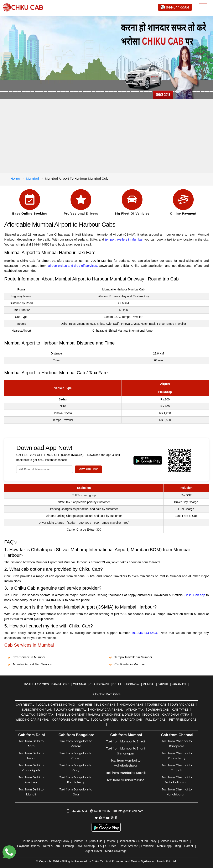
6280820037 (100, 811)
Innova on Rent (131, 705)
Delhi (117, 684)
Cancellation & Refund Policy (138, 841)
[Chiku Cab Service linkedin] (116, 818)
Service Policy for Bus (174, 841)
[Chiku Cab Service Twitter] (96, 818)
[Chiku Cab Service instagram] (104, 818)
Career (189, 846)
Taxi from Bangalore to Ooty (76, 768)
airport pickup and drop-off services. (73, 266)
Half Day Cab (131, 720)
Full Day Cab (156, 720)
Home (15, 178)
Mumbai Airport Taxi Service (32, 664)
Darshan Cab (158, 710)
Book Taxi (151, 715)
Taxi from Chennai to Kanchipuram (177, 792)
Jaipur (163, 684)
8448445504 (77, 811)
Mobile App (164, 846)
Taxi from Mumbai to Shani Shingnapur (126, 751)
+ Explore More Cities (106, 694)
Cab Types (180, 710)
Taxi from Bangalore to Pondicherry (76, 780)
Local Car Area (105, 720)
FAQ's (102, 846)
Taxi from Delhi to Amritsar (31, 780)
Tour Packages (182, 705)
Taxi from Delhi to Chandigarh (31, 768)
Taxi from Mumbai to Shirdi (126, 741)
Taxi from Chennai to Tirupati (177, 768)
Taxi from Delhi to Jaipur (31, 756)
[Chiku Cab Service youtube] (108, 818)
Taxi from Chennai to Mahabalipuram (177, 780)
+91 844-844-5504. (144, 633)
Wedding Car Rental (32, 720)
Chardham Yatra (176, 715)
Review (111, 841)
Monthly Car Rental (106, 710)
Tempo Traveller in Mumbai (133, 657)
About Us (97, 841)
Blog (178, 846)
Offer (113, 846)
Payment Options (28, 846)
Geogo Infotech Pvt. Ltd (160, 861)
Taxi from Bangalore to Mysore (76, 744)
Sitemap (69, 846)
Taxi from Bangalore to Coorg (76, 756)
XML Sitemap (86, 846)
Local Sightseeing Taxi (56, 705)
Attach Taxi (135, 710)
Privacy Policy (60, 841)
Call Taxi (28, 715)
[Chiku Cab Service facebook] (100, 818)
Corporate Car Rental (71, 720)
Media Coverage (116, 851)
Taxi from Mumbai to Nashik (126, 773)
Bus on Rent (105, 705)
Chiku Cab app (195, 595)
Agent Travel (94, 851)
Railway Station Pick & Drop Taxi (114, 715)
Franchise (147, 846)
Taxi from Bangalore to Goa (76, 792)
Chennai (79, 684)
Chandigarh (99, 684)
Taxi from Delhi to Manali (31, 792)
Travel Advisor (128, 846)
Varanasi (179, 684)
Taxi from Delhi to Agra (31, 744)
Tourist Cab (157, 705)
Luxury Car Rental (71, 710)
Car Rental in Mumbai (129, 664)
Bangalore (60, 684)
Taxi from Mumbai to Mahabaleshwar (126, 763)
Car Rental (25, 705)
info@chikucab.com (128, 811)
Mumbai (32, 178)
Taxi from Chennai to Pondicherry (177, 756)
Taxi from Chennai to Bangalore (177, 744)
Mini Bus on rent (71, 715)
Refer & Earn (51, 846)
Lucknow (132, 684)
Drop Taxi (47, 715)
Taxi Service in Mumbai (29, 657)
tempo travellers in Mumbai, (124, 239)
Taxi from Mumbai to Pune (126, 780)
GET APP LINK (88, 469)
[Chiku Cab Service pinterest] (112, 818)
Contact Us (80, 841)
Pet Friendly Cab (183, 720)
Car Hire (85, 705)
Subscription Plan (37, 710)
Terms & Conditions (35, 841)
